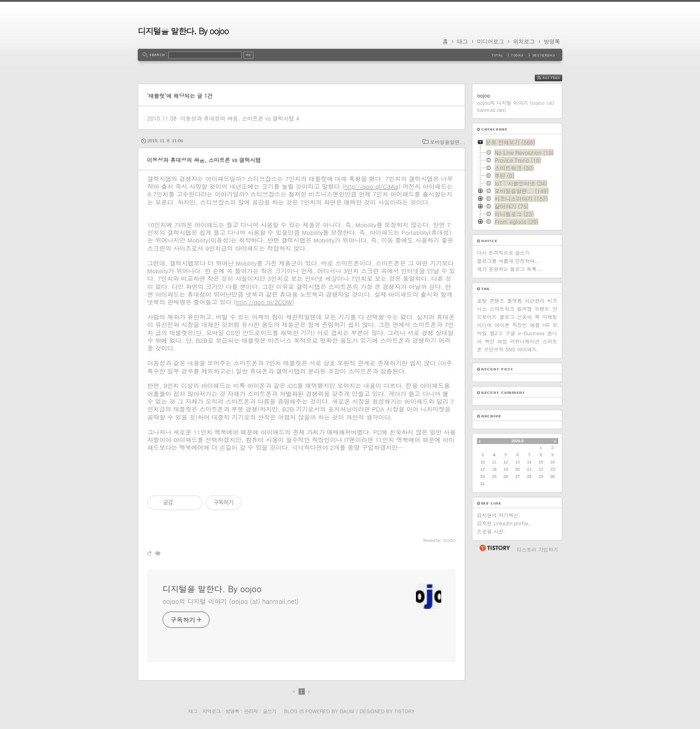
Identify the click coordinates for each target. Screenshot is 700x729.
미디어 (484, 325)
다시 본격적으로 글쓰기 (503, 253)
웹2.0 (496, 333)
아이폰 (502, 325)
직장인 (520, 325)
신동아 (525, 317)
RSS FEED (555, 78)
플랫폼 (515, 301)
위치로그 (524, 42)
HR (546, 325)
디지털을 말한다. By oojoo (183, 31)
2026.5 (518, 441)
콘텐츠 (497, 301)
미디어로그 (490, 42)
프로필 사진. (491, 531)
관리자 (251, 711)
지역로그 (211, 711)
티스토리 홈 (494, 548)
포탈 (482, 301)
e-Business (531, 333)
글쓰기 (269, 711)
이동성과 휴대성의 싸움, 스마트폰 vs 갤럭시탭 (237, 118)
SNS (510, 349)
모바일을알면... (448, 142)
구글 (510, 333)
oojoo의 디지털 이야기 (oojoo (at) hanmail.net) (231, 601)
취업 (502, 341)
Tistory (404, 711)
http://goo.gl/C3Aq (371, 186)
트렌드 (542, 309)
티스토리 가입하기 (537, 549)
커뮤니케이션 (525, 341)
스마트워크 (502, 309)
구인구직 (494, 349)
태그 (462, 42)
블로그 (507, 317)
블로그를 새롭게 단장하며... (509, 261)
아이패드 (527, 349)
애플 (535, 325)
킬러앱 (525, 309)
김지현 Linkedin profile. (504, 523)
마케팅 (550, 317)
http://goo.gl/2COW (264, 302)
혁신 (490, 341)
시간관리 (535, 301)
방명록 (552, 42)
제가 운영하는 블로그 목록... (509, 269)
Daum (347, 711)
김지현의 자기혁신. (499, 515)
